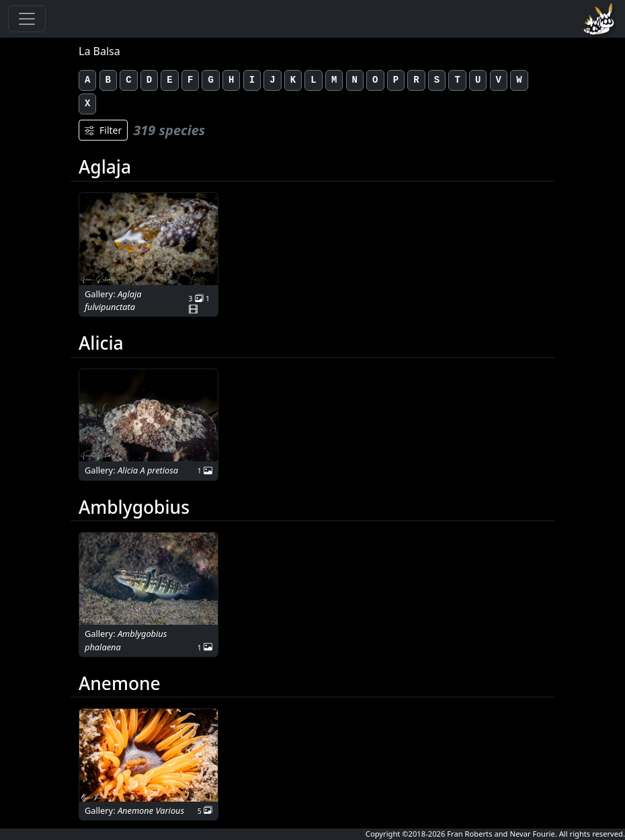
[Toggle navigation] (27, 19)
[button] (149, 239)
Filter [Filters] (103, 130)
